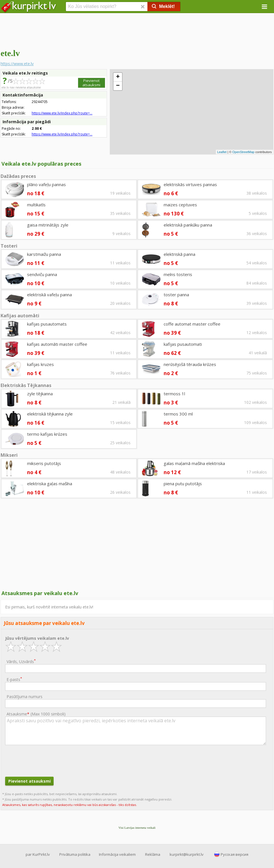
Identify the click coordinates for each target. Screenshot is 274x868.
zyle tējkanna (40, 394)
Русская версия (235, 854)
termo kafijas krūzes (47, 434)
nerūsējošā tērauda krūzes (190, 364)
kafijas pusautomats (47, 324)
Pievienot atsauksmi (91, 83)
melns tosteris (178, 274)
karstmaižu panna (44, 254)
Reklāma (153, 854)
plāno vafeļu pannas (46, 184)
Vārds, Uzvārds (21, 661)
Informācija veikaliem (117, 854)
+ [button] (118, 77)
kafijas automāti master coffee (57, 344)
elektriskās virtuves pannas (190, 184)
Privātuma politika (75, 854)
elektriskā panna (179, 254)
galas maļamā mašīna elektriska (194, 463)
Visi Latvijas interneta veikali (137, 828)
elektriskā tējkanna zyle (50, 414)
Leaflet (222, 152)
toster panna (176, 295)
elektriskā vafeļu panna (49, 295)
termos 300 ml (178, 414)
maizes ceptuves (180, 205)
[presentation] (48, 760)
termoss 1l (174, 394)
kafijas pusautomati (183, 344)
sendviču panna (42, 274)
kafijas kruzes (40, 364)
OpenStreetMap (243, 152)
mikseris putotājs (44, 463)
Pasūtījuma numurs (25, 697)
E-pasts (14, 679)
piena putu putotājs (183, 484)
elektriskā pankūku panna (188, 225)
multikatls (36, 205)
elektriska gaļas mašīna (50, 484)
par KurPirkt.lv (38, 854)
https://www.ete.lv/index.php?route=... (62, 113)
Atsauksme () (36, 714)
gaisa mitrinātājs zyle (48, 225)
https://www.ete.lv (17, 64)
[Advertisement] (137, 30)
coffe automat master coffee (192, 324)
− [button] (118, 86)
